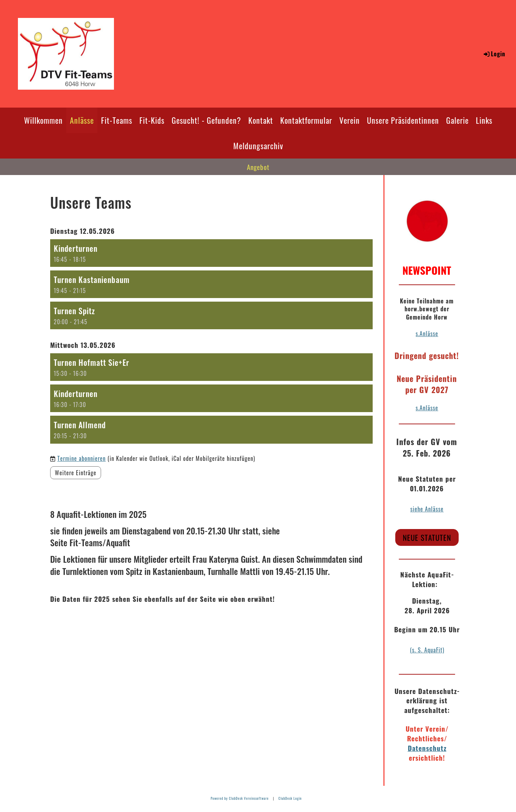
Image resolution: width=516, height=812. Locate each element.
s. (418, 408)
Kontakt (261, 120)
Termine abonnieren (82, 458)
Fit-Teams (117, 120)
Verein (350, 120)
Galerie (457, 120)
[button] (211, 253)
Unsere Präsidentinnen (403, 120)
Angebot (258, 167)
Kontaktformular (306, 120)
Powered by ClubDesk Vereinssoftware (240, 798)
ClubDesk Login (290, 798)
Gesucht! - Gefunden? (206, 120)
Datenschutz (427, 748)
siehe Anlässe (427, 509)
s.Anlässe (427, 334)
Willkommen (43, 120)
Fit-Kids (152, 120)
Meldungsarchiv (258, 146)
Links (484, 120)
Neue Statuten (427, 537)
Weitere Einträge (76, 473)
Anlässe (82, 120)
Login (494, 54)
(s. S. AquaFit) (427, 650)
